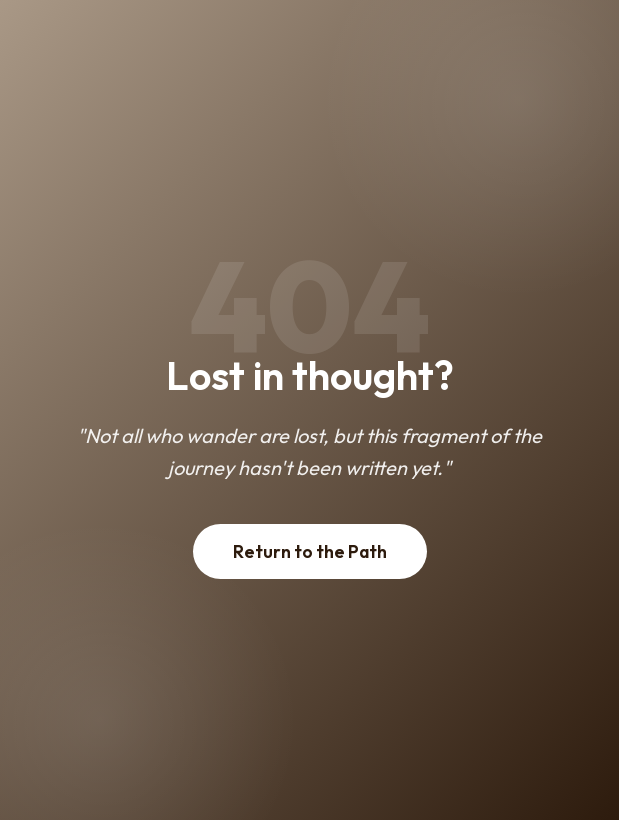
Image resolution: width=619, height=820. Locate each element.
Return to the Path (310, 551)
